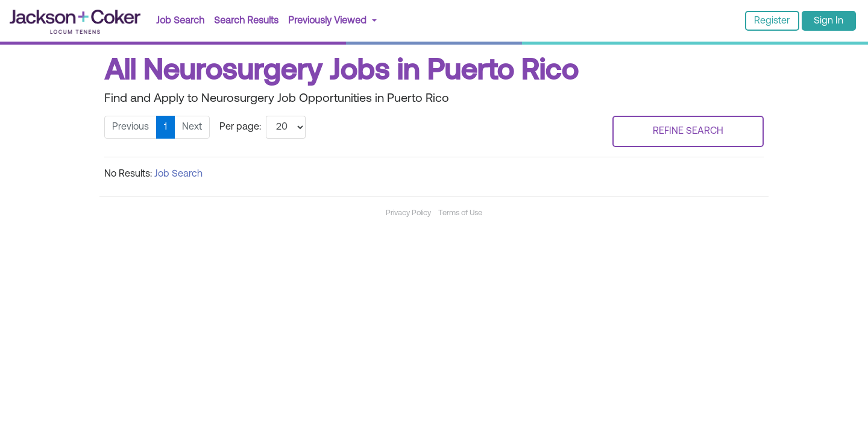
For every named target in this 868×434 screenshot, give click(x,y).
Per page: (240, 127)
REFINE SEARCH (688, 131)
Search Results (249, 20)
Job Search (180, 21)
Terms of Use (460, 213)
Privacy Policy (408, 213)
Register (772, 21)
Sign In (829, 21)
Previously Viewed (329, 21)
